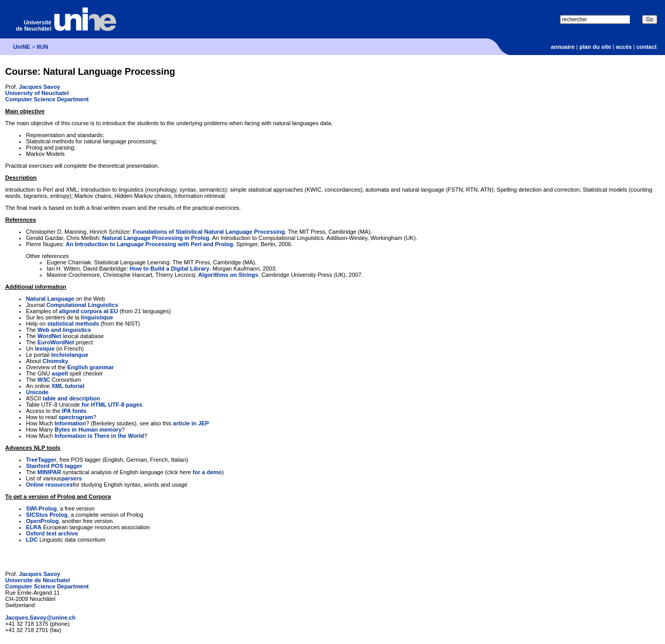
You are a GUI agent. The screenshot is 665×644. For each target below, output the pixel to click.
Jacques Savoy (39, 87)
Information (70, 423)
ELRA (34, 527)
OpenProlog (42, 521)
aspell (60, 373)
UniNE (22, 47)
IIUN (43, 47)
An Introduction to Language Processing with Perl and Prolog (149, 244)
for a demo (207, 472)
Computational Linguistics (82, 305)
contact (647, 47)
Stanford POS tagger (54, 466)
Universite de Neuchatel (38, 580)
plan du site (595, 47)
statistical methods (73, 324)
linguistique (97, 317)
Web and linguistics (64, 330)
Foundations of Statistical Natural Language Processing (209, 232)
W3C (44, 380)
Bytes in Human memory (88, 430)
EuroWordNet (56, 342)
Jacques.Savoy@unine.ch (40, 618)
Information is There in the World (99, 436)
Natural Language (50, 299)
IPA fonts (74, 411)
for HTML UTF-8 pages (112, 405)
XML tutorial (68, 386)
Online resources (49, 485)
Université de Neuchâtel (34, 25)
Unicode (37, 392)
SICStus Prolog (47, 515)
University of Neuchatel (37, 93)
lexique (45, 348)
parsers (72, 478)
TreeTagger (41, 460)
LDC (32, 540)
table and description (71, 398)
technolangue (70, 355)
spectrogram (76, 417)
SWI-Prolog (41, 508)
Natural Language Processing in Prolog (156, 238)
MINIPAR (49, 472)
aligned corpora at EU (89, 311)
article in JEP (191, 423)
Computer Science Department (47, 99)
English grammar (90, 367)
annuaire (563, 47)
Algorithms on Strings (228, 275)
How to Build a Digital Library (170, 269)
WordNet (49, 336)
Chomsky (56, 361)
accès (624, 47)
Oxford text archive (52, 533)
